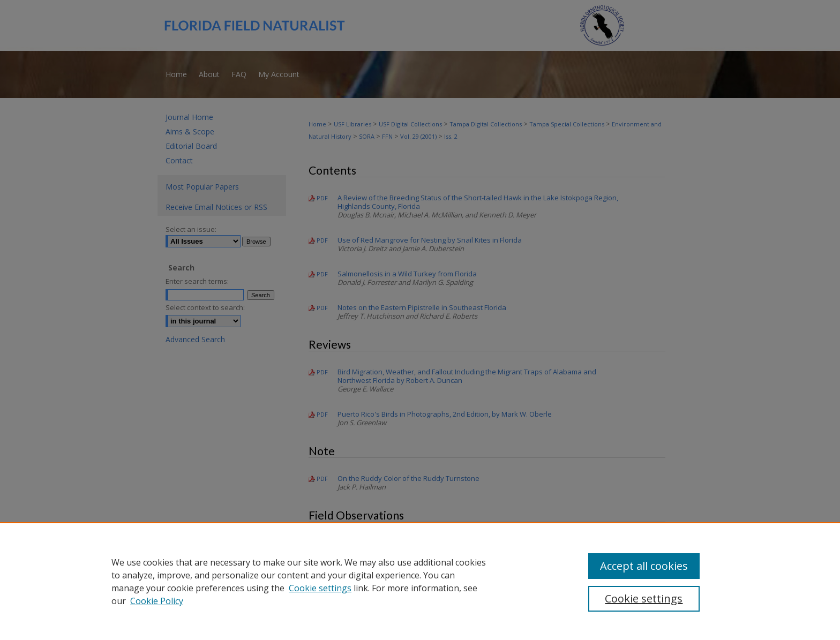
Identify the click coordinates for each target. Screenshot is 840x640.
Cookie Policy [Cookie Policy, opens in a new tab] (157, 601)
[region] (420, 581)
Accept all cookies (644, 566)
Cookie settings (320, 588)
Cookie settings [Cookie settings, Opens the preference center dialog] (644, 598)
